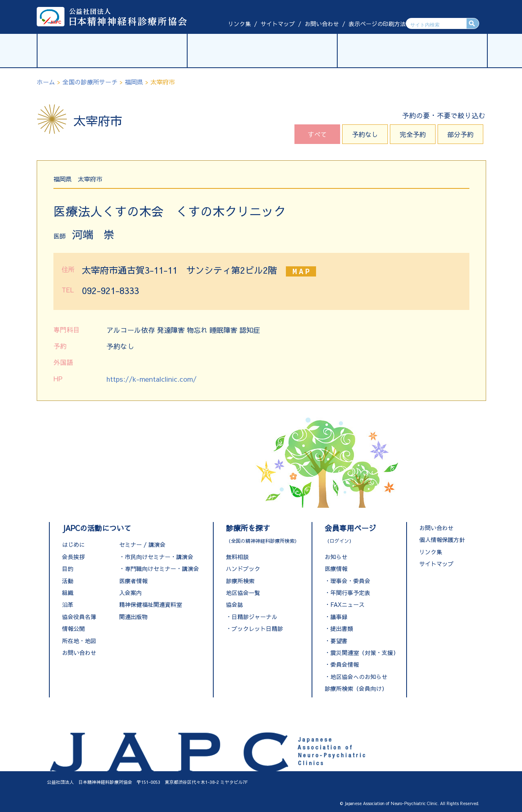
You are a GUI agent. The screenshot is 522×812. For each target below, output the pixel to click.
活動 (68, 581)
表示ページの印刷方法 (377, 24)
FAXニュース (347, 604)
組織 (68, 593)
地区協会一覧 (243, 593)
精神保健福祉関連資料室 (150, 604)
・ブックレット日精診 (254, 628)
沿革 (68, 604)
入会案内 (130, 593)
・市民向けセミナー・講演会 (156, 557)
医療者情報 (133, 581)
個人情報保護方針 (442, 540)
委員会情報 (345, 664)
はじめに (73, 544)
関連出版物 (133, 617)
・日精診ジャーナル (252, 617)
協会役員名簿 (79, 617)
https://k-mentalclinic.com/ (152, 379)
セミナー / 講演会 (142, 544)
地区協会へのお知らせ (359, 677)
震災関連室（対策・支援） (365, 653)
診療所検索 (240, 581)
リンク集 (239, 24)
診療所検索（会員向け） (356, 688)
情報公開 (73, 628)
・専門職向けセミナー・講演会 (159, 569)
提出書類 (342, 628)
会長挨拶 (73, 557)
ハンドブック (243, 569)
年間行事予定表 (350, 593)
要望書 (339, 641)
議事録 (339, 617)
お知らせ (336, 557)
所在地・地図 (79, 641)
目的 (68, 569)
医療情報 (336, 569)
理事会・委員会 (350, 581)
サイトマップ (278, 24)
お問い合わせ (322, 24)
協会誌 (234, 604)
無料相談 (237, 557)
